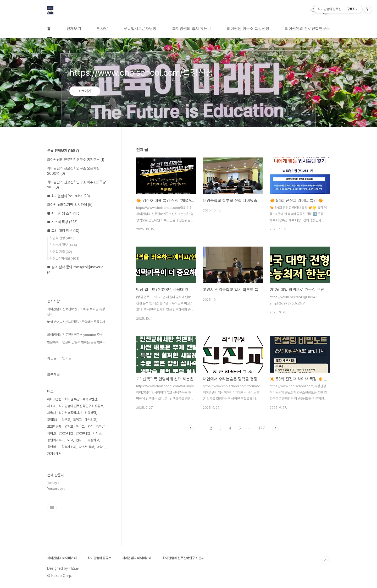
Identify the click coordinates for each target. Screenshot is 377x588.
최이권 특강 (72, 399)
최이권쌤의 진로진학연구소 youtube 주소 (75, 335)
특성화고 (93, 440)
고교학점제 (54, 426)
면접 (90, 426)
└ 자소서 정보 (63, 245)
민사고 (80, 440)
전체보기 (74, 29)
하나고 (80, 426)
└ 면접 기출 (61, 252)
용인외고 (53, 447)
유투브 (52, 508)
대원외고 (90, 420)
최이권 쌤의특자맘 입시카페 (70, 205)
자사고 (97, 433)
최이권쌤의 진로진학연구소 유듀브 (81, 406)
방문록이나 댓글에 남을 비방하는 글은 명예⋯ (76, 342)
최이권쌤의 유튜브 (99, 558)
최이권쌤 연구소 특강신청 (248, 29)
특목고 (77, 420)
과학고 (101, 447)
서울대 (51, 413)
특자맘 (100, 426)
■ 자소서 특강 (62, 222)
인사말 (102, 29)
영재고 (69, 426)
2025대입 (66, 433)
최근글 (52, 358)
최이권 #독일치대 (70, 413)
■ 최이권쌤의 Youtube (68, 196)
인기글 (67, 358)
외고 (70, 440)
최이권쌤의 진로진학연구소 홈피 (183, 558)
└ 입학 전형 (62, 238)
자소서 (51, 406)
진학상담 (90, 413)
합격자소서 (69, 447)
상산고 (66, 420)
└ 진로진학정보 (64, 258)
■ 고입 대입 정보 (63, 231)
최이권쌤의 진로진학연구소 (307, 29)
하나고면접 (54, 399)
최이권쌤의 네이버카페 (62, 558)
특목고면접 (90, 399)
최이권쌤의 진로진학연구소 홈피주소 (76, 160)
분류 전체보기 (63, 151)
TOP (326, 560)
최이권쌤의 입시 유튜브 (192, 29)
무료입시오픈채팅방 (140, 29)
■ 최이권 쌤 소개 (64, 213)
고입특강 (53, 420)
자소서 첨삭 (86, 447)
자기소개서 (54, 454)
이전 (191, 428)
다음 (275, 428)
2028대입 (83, 433)
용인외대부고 (56, 440)
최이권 (51, 433)
